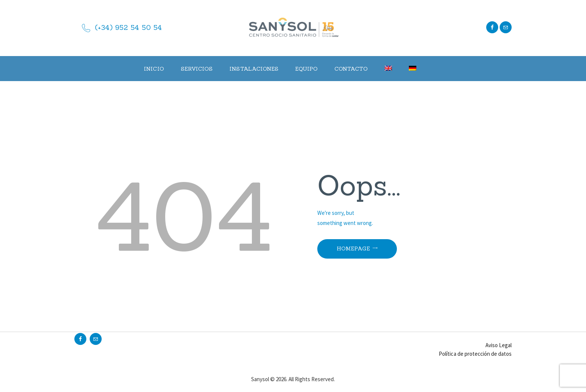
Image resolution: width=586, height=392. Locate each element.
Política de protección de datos (475, 354)
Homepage (353, 249)
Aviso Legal (499, 345)
